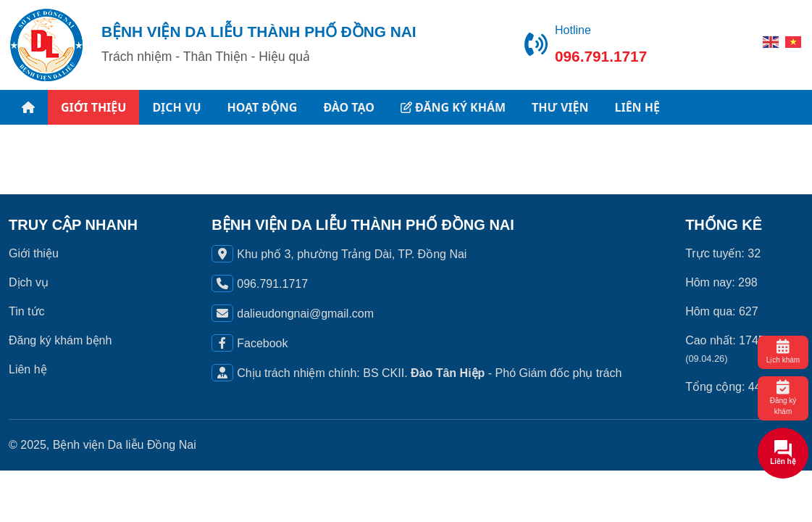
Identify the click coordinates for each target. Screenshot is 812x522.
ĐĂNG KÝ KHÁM (453, 107)
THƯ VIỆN (560, 107)
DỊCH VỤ (176, 107)
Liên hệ (28, 369)
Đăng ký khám (783, 398)
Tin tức (27, 311)
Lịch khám (783, 352)
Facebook (262, 343)
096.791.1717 (601, 56)
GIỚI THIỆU (93, 107)
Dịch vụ (29, 282)
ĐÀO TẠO (348, 107)
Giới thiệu (34, 253)
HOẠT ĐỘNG (263, 107)
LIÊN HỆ (637, 107)
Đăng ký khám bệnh (60, 340)
